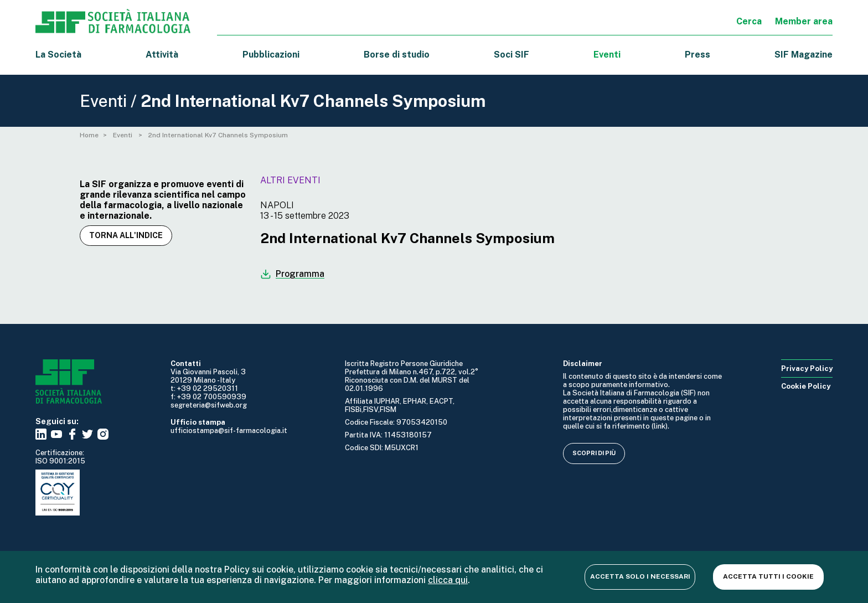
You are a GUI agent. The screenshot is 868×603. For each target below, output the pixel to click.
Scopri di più (594, 453)
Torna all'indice (126, 235)
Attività (162, 55)
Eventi (607, 55)
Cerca (749, 21)
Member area (804, 21)
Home (89, 135)
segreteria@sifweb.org (209, 405)
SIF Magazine (804, 55)
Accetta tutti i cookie (768, 576)
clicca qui (448, 580)
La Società (58, 55)
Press (697, 55)
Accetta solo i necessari (640, 576)
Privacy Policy (807, 369)
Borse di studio (397, 55)
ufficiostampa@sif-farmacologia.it (229, 431)
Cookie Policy (806, 386)
